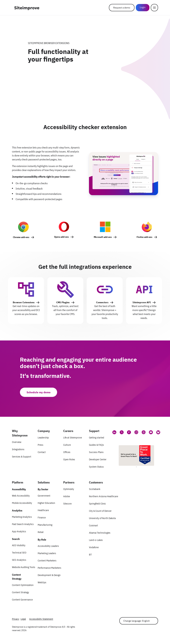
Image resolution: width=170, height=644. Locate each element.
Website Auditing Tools (24, 567)
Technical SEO (19, 553)
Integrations (18, 449)
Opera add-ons (61, 237)
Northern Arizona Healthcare (104, 496)
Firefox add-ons (144, 237)
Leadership (43, 438)
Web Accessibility (21, 496)
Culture (67, 445)
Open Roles (69, 459)
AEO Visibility (19, 545)
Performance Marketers (49, 568)
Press (41, 445)
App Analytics (19, 531)
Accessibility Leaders (48, 546)
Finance (42, 517)
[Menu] (154, 8)
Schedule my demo (39, 392)
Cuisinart (93, 525)
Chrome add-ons (21, 237)
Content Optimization (23, 585)
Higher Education (46, 503)
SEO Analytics (19, 560)
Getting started (97, 438)
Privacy (16, 619)
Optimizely (69, 489)
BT (90, 555)
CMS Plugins (63, 302)
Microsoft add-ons (103, 237)
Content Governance (22, 600)
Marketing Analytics (22, 517)
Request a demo (122, 8)
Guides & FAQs (96, 445)
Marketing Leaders (47, 553)
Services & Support (22, 457)
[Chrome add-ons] (23, 232)
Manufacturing (45, 525)
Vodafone (94, 547)
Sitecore (67, 504)
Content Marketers (47, 561)
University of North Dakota (102, 518)
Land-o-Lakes (96, 540)
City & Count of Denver (100, 511)
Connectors (102, 302)
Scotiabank (95, 489)
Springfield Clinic (97, 504)
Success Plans (96, 452)
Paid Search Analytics (23, 524)
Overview (17, 442)
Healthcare (43, 510)
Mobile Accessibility (22, 503)
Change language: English (137, 621)
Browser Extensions (24, 302)
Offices (67, 452)
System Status (96, 467)
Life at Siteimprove (73, 438)
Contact (42, 452)
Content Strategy (21, 592)
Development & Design (49, 575)
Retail (41, 532)
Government (44, 496)
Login (143, 7)
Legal (23, 619)
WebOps (42, 582)
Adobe (67, 496)
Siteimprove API (142, 302)
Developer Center (98, 459)
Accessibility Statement (41, 619)
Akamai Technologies (100, 533)
